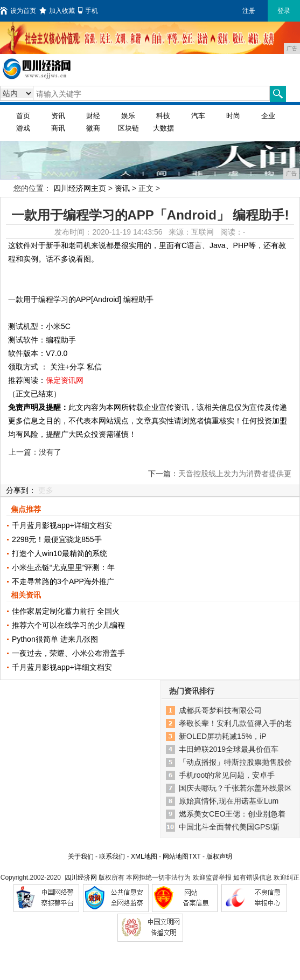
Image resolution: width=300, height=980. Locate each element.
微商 (93, 128)
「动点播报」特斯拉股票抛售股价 (235, 762)
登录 (284, 11)
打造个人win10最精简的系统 (60, 553)
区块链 (128, 128)
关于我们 (81, 856)
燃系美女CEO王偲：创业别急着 (232, 814)
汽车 (198, 116)
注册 (249, 11)
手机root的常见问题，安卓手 (227, 775)
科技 (163, 116)
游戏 (23, 128)
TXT (194, 856)
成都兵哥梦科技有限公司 (220, 710)
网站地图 (176, 856)
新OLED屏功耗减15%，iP (223, 736)
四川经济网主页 (80, 188)
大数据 (163, 128)
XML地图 (144, 856)
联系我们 (112, 856)
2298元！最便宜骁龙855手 (57, 539)
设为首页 (18, 11)
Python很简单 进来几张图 (55, 639)
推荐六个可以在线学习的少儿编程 (68, 625)
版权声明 (219, 856)
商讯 (58, 128)
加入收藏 (57, 11)
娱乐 (128, 116)
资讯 (58, 116)
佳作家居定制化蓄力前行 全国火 (66, 611)
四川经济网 (81, 878)
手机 (88, 11)
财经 (93, 116)
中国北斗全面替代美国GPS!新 (229, 827)
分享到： (21, 490)
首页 (23, 116)
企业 (268, 116)
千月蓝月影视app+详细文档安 (62, 525)
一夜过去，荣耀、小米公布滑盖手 (68, 653)
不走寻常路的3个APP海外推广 (63, 581)
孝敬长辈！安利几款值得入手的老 (235, 723)
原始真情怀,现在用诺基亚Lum (229, 801)
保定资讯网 (65, 380)
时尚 (233, 116)
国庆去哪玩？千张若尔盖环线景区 (235, 788)
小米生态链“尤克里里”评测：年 (63, 567)
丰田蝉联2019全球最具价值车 (229, 749)
